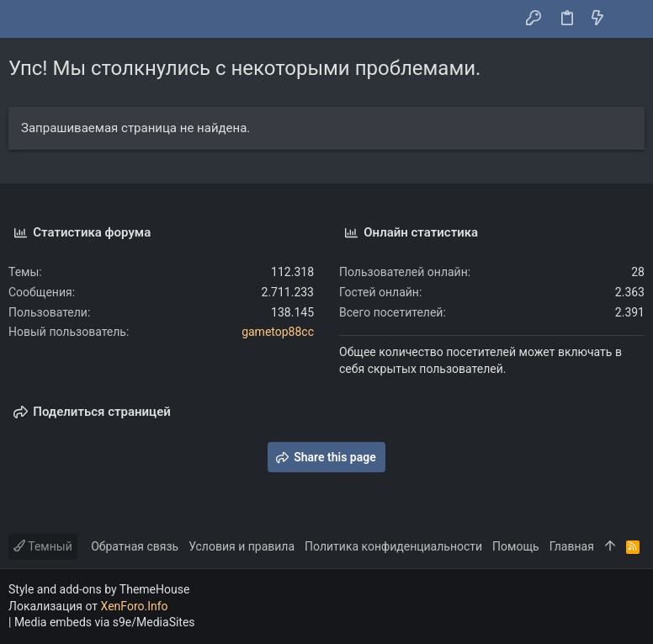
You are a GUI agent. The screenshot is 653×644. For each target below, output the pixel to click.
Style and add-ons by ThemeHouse (99, 589)
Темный (43, 546)
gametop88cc (278, 332)
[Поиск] (628, 19)
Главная (572, 546)
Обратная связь (135, 546)
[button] (25, 19)
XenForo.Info (135, 606)
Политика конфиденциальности (393, 546)
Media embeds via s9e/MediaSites (105, 622)
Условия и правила (242, 546)
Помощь (516, 546)
